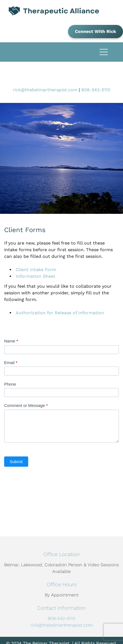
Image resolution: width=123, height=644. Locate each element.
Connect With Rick (95, 31)
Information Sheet (36, 276)
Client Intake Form (36, 270)
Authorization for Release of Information (60, 313)
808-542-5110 (96, 90)
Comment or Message (26, 405)
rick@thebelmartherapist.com (45, 90)
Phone (10, 384)
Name (11, 341)
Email (11, 363)
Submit (16, 462)
